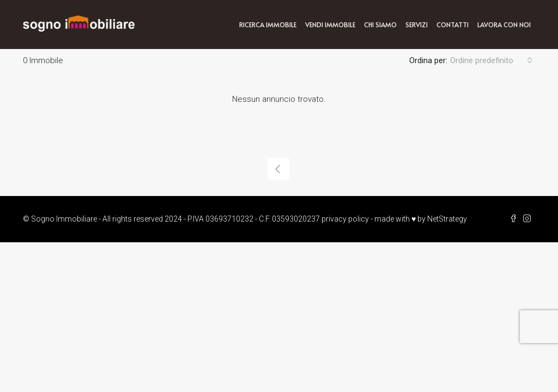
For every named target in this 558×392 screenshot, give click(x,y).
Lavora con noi (504, 24)
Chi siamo (380, 24)
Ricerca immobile (268, 24)
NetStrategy (447, 219)
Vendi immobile (330, 24)
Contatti (453, 24)
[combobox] (491, 60)
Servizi (417, 24)
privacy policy (345, 219)
